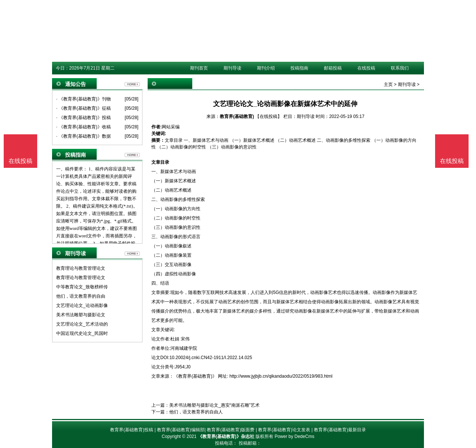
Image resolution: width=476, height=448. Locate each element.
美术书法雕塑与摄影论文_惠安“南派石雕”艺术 (214, 405)
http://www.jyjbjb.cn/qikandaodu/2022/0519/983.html (281, 376)
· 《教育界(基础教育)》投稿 (83, 118)
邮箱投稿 (333, 68)
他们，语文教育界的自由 (81, 296)
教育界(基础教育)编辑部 (181, 430)
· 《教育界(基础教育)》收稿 (83, 127)
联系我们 (400, 68)
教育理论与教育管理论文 (81, 268)
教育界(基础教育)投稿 (132, 430)
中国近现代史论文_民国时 (82, 333)
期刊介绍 (266, 68)
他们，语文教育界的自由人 (196, 412)
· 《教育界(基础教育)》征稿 (83, 108)
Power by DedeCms (294, 436)
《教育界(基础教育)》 (195, 376)
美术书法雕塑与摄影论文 (81, 315)
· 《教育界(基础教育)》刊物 (83, 99)
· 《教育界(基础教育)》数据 (83, 136)
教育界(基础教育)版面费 (231, 430)
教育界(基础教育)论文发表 (284, 430)
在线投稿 (366, 68)
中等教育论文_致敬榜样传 (82, 287)
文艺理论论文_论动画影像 (82, 305)
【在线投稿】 (268, 116)
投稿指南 (299, 68)
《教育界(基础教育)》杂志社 (226, 436)
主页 (388, 84)
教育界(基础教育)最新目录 (340, 430)
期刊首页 (199, 68)
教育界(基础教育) (237, 116)
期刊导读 (232, 68)
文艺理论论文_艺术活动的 (82, 324)
